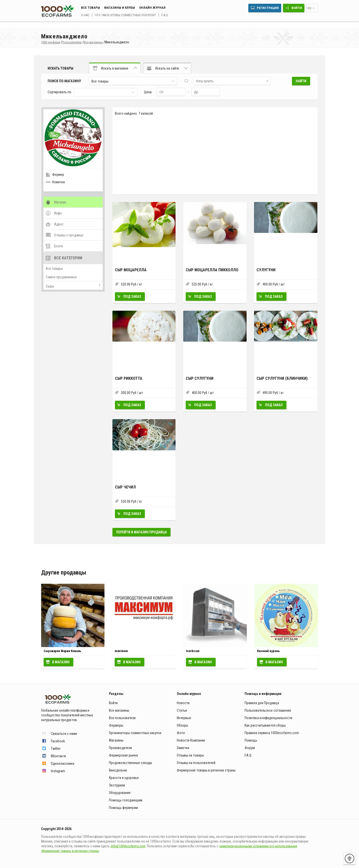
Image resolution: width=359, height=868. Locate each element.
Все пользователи (122, 718)
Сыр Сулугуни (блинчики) (282, 378)
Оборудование (120, 793)
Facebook (58, 741)
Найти (301, 81)
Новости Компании (191, 740)
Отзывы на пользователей (196, 763)
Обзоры (182, 725)
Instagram (58, 771)
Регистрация (268, 8)
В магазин (61, 662)
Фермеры (116, 725)
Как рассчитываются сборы (265, 725)
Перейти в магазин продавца (141, 532)
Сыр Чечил (125, 487)
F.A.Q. (165, 15)
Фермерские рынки (123, 755)
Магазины (116, 740)
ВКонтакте (58, 756)
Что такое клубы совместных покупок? (125, 15)
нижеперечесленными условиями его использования (258, 846)
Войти (297, 8)
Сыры (50, 286)
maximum (121, 651)
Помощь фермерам (123, 808)
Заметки (183, 748)
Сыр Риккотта (129, 378)
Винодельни (118, 770)
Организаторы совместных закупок (135, 733)
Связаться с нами (64, 734)
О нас (85, 15)
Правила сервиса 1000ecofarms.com (272, 733)
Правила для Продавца (262, 703)
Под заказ (132, 296)
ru (310, 8)
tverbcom (193, 651)
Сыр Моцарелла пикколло (212, 270)
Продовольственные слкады (131, 763)
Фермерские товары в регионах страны (206, 770)
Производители (120, 748)
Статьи (182, 710)
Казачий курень (268, 651)
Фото (181, 733)
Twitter (56, 749)
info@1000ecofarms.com (128, 846)
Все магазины (119, 710)
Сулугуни (266, 270)
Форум (250, 748)
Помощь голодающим (126, 800)
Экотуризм (117, 785)
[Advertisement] (215, 155)
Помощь (251, 740)
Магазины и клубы (120, 8)
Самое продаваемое (61, 277)
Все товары (90, 8)
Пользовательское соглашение (268, 710)
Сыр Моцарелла (131, 270)
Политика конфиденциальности (268, 718)
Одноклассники (63, 764)
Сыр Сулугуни (200, 378)
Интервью (184, 718)
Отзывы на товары (190, 755)
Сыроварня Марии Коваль (62, 651)
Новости (183, 703)
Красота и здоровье (124, 778)
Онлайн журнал (152, 8)
